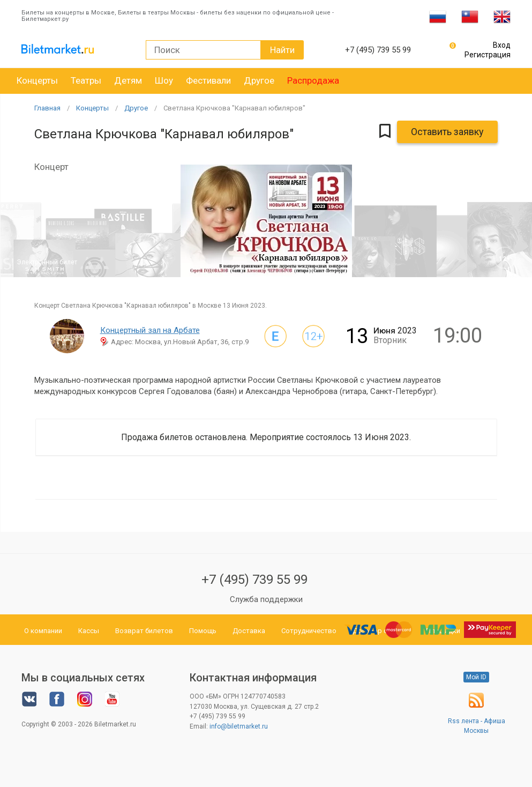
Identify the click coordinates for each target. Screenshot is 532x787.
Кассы (89, 631)
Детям (128, 80)
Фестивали (208, 80)
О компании (43, 631)
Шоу (164, 80)
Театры (86, 80)
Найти (282, 50)
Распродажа (313, 80)
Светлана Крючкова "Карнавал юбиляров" (234, 108)
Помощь (203, 631)
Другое (259, 80)
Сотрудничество (309, 631)
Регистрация (488, 55)
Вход (502, 45)
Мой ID (476, 677)
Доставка (249, 631)
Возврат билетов (144, 631)
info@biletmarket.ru (239, 726)
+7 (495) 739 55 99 (254, 580)
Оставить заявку (447, 132)
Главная (47, 108)
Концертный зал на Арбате (150, 330)
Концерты (37, 80)
